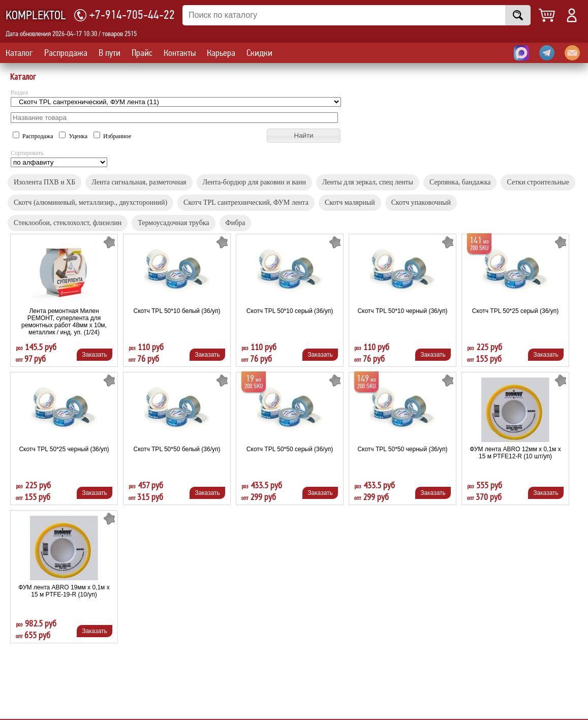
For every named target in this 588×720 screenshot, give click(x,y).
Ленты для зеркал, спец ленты (368, 182)
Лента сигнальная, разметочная (139, 182)
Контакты (180, 53)
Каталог (19, 53)
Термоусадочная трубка (173, 223)
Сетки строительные (538, 182)
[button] (303, 136)
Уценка (74, 136)
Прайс (142, 53)
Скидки (259, 53)
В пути (110, 53)
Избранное (112, 136)
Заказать (95, 355)
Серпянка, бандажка (460, 182)
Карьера (221, 53)
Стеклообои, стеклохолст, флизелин (68, 223)
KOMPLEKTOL (36, 15)
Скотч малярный (350, 202)
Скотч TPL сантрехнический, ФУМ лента (246, 202)
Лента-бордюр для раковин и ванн (254, 182)
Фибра (236, 223)
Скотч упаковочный (421, 202)
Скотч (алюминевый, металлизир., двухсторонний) (90, 202)
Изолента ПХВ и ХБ (44, 182)
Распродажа (66, 53)
